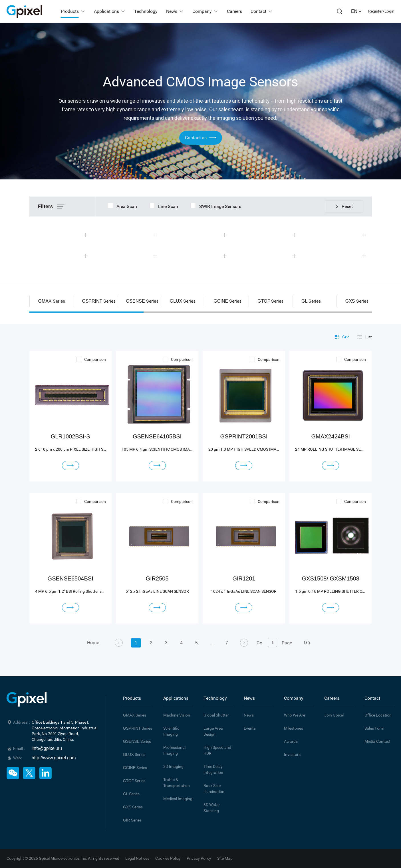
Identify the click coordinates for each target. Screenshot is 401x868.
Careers (332, 698)
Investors (292, 754)
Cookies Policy (168, 858)
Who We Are (295, 715)
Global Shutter (216, 715)
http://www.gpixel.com (54, 758)
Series (135, 715)
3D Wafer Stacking (212, 808)
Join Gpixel (334, 715)
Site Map (225, 858)
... (212, 643)
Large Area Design (213, 731)
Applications (176, 698)
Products (132, 698)
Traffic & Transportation (177, 783)
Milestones (294, 728)
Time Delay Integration (213, 769)
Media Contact (377, 741)
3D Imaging (173, 766)
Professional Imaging (174, 750)
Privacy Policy (199, 858)
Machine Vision (177, 715)
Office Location (378, 715)
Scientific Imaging (171, 731)
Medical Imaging (178, 799)
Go (307, 643)
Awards (291, 741)
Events (250, 728)
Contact (372, 698)
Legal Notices (137, 858)
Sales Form (374, 728)
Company (294, 698)
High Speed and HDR (217, 750)
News (249, 698)
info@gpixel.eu (47, 748)
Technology (215, 698)
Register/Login (381, 11)
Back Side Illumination (214, 789)
